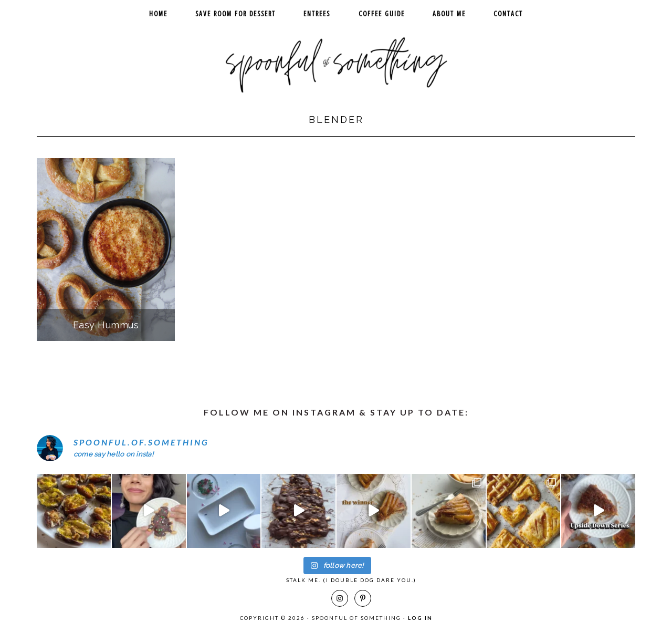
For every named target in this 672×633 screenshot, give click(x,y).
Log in (420, 618)
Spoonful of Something (336, 61)
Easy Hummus (106, 325)
